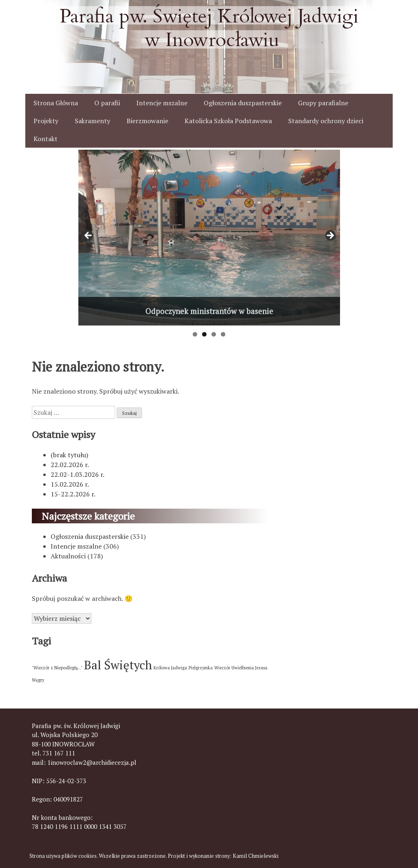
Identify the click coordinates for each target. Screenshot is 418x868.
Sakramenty (92, 121)
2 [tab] (204, 334)
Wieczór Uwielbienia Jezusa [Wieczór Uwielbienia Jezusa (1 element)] (241, 668)
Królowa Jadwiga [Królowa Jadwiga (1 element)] (170, 668)
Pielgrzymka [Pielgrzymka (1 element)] (201, 668)
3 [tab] (214, 334)
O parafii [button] (107, 103)
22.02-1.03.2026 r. (78, 474)
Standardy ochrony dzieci (326, 121)
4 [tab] (223, 334)
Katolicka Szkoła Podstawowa (228, 121)
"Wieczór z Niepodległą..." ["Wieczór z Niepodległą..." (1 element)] (57, 668)
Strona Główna (56, 103)
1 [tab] (195, 334)
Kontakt (46, 139)
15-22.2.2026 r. (73, 494)
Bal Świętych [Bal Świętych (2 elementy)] (118, 665)
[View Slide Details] (209, 238)
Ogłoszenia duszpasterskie (243, 103)
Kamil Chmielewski (256, 856)
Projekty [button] (46, 121)
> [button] (330, 236)
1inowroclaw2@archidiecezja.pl (92, 762)
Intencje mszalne (162, 103)
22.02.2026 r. (70, 465)
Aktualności (68, 556)
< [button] (89, 236)
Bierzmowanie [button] (147, 121)
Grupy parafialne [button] (323, 103)
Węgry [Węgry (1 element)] (38, 680)
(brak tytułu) (69, 455)
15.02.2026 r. (70, 484)
